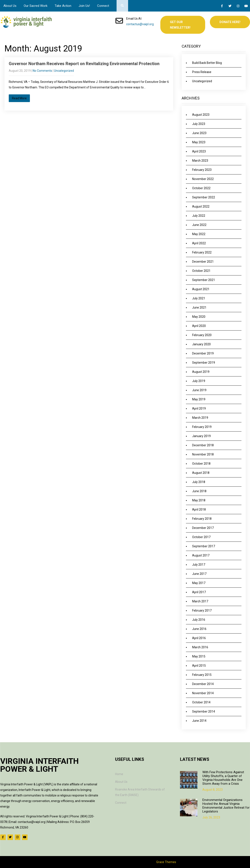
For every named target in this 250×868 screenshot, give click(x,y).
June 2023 (199, 133)
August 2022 (201, 206)
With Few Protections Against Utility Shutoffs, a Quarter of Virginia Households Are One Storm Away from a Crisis (223, 778)
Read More (19, 98)
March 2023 (200, 161)
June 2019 (199, 390)
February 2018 (202, 519)
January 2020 (201, 344)
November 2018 (203, 454)
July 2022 (199, 216)
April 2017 (199, 592)
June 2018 (199, 491)
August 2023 (201, 115)
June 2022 (199, 225)
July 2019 (199, 381)
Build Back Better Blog (207, 63)
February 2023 (202, 170)
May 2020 (199, 317)
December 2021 (203, 262)
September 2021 (204, 280)
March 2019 (200, 418)
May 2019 (199, 399)
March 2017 (200, 601)
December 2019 (203, 353)
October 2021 (201, 271)
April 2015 (199, 666)
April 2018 (199, 509)
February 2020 (202, 335)
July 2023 (199, 124)
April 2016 (199, 638)
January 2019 (201, 436)
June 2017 (199, 574)
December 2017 (203, 528)
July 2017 (199, 565)
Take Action (63, 6)
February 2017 (202, 610)
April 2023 (199, 151)
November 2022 (203, 179)
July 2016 (199, 620)
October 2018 (201, 464)
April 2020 (199, 326)
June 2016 (199, 629)
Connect (103, 6)
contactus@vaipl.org (140, 24)
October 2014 (201, 702)
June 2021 (199, 307)
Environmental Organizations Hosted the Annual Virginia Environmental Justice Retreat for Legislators (226, 806)
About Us (10, 6)
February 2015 (202, 675)
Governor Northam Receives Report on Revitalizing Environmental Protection (84, 64)
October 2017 (201, 537)
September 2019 (204, 363)
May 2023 (199, 142)
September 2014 (204, 711)
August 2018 (201, 473)
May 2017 (199, 583)
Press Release (202, 72)
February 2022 (202, 252)
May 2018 (199, 500)
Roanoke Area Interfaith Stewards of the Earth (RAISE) (140, 792)
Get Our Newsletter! (180, 25)
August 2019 (201, 372)
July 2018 (199, 482)
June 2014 (199, 721)
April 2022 (199, 243)
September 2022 (204, 197)
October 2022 (201, 188)
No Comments (42, 71)
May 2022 (199, 234)
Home (119, 774)
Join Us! (84, 6)
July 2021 (199, 298)
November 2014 (203, 693)
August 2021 (201, 289)
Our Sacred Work (36, 6)
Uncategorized (64, 71)
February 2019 (202, 427)
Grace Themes (166, 862)
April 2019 (199, 408)
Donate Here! (230, 22)
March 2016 (200, 647)
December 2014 (203, 684)
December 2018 (203, 445)
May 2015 (199, 656)
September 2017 (204, 546)
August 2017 (201, 555)
